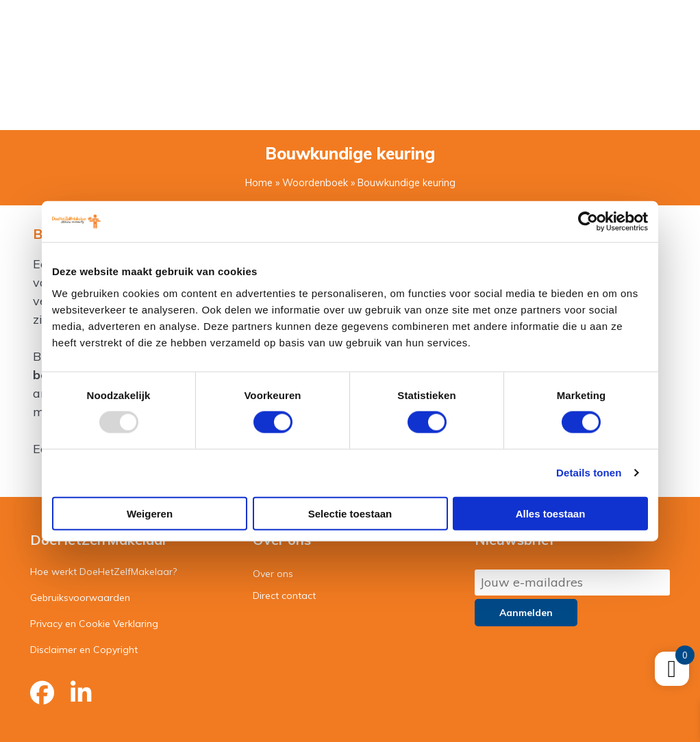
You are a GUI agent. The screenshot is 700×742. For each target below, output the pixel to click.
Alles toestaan (551, 513)
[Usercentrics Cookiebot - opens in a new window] (588, 222)
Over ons (273, 574)
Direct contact (284, 596)
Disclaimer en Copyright (84, 650)
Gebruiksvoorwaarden (80, 598)
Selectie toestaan (350, 513)
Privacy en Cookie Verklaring (94, 624)
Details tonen (589, 473)
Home (259, 183)
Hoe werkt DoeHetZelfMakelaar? (103, 572)
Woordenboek (315, 183)
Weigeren (150, 513)
